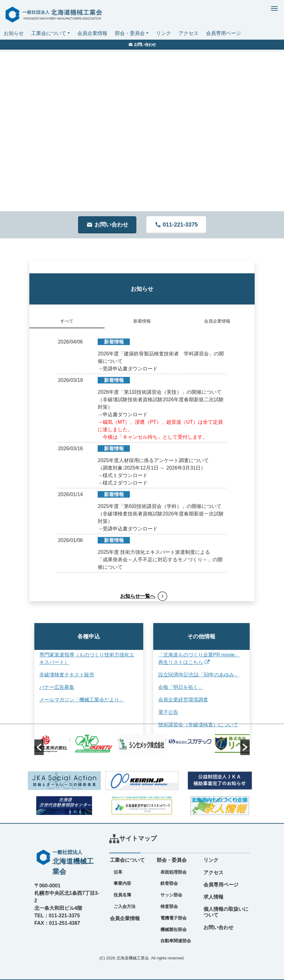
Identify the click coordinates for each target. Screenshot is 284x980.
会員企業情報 (92, 33)
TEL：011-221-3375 (57, 916)
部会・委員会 (130, 33)
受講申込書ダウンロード (130, 369)
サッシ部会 (171, 895)
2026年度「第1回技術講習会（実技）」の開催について (160, 392)
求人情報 (213, 897)
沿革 (118, 872)
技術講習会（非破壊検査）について (192, 725)
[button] (39, 747)
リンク (164, 33)
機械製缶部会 (174, 929)
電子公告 (162, 712)
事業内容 (122, 883)
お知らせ (14, 33)
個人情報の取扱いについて (226, 912)
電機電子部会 (174, 918)
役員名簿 (122, 895)
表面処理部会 (174, 872)
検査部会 (169, 906)
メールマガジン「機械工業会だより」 (82, 700)
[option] (142, 744)
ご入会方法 (125, 906)
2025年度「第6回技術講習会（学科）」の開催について (160, 506)
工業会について (49, 33)
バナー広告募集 (57, 687)
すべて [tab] (67, 321)
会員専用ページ (223, 33)
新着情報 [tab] (142, 321)
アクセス (189, 33)
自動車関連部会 (176, 941)
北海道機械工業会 (133, 958)
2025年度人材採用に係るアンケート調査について (153, 460)
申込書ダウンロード (125, 414)
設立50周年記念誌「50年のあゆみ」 (193, 675)
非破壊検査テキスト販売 (67, 675)
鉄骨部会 (169, 883)
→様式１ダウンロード (123, 475)
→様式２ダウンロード (123, 483)
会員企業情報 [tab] (217, 321)
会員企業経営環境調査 (177, 700)
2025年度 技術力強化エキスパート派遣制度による (154, 552)
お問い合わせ (218, 927)
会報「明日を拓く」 (174, 687)
